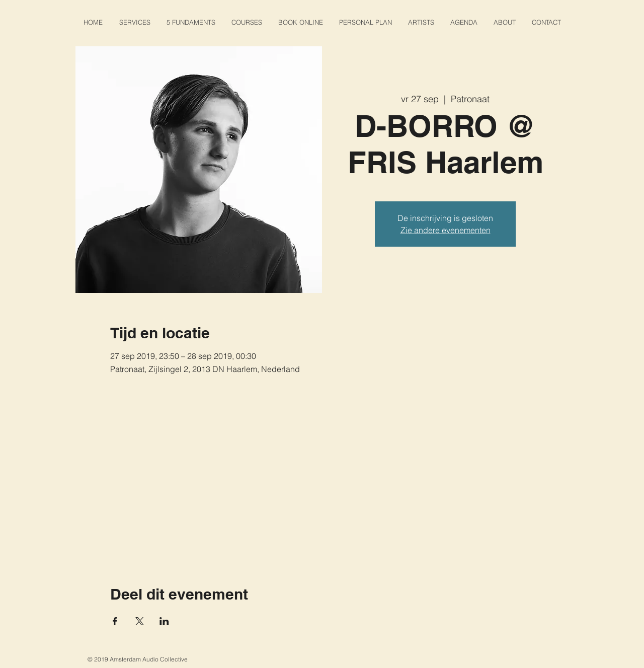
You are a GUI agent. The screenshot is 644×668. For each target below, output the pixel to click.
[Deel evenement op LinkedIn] (164, 621)
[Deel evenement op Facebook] (115, 621)
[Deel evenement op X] (140, 621)
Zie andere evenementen (446, 230)
